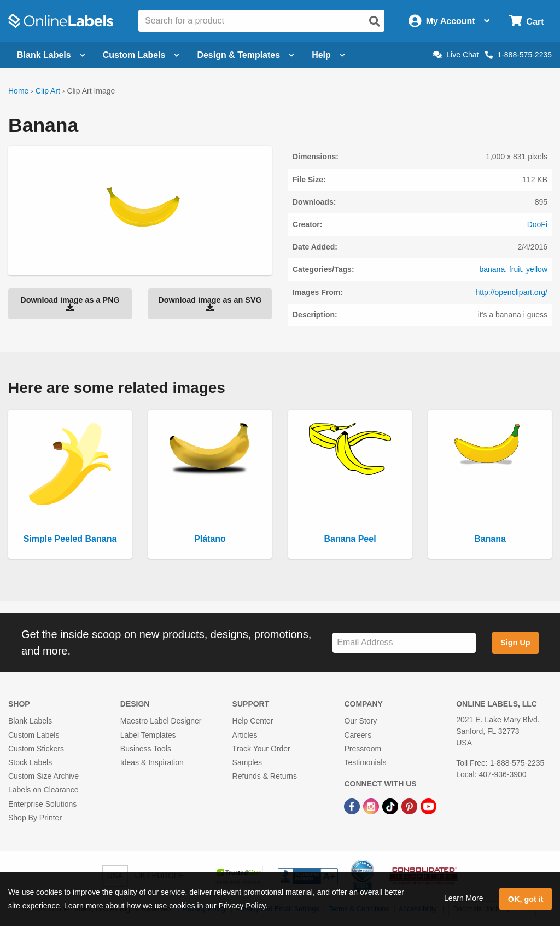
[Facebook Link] (353, 806)
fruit (515, 269)
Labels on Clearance (43, 790)
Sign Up (515, 643)
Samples (247, 762)
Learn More (464, 898)
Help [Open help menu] (328, 55)
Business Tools (146, 749)
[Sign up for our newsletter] (404, 643)
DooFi (537, 224)
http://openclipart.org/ (511, 292)
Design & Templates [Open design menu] (246, 55)
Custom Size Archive (43, 776)
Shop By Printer (35, 818)
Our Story (360, 721)
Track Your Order (261, 749)
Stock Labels (30, 762)
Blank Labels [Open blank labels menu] (51, 55)
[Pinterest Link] (410, 806)
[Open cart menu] (526, 21)
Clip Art (48, 91)
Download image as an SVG (210, 304)
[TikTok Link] (391, 806)
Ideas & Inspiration (152, 762)
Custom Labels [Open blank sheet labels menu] (141, 55)
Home (18, 91)
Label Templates (148, 735)
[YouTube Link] (428, 806)
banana (492, 269)
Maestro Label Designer (161, 721)
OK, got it (526, 899)
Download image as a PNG (70, 304)
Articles (245, 735)
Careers (358, 735)
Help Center (253, 721)
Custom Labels (34, 735)
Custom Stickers (36, 749)
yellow (537, 269)
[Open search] (375, 21)
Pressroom (363, 749)
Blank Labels (30, 721)
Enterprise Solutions (42, 804)
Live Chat (456, 55)
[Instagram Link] (372, 806)
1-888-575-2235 (518, 55)
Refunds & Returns (265, 776)
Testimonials (365, 762)
